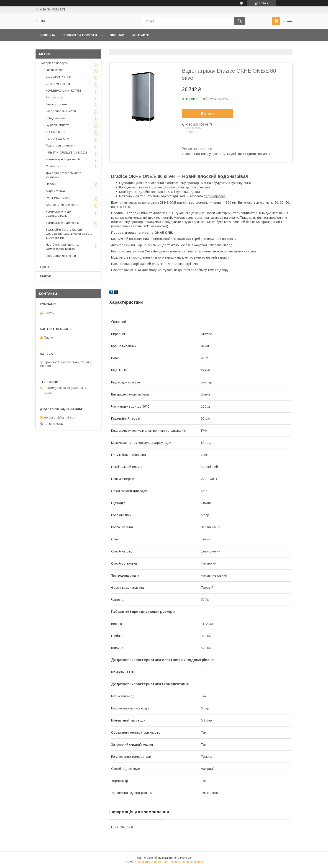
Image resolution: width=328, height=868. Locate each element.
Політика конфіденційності (187, 862)
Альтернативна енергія (62, 205)
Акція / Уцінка (55, 191)
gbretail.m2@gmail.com (60, 417)
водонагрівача (215, 196)
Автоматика (54, 97)
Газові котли (55, 70)
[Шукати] (240, 21)
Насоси (51, 184)
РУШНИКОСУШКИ (58, 198)
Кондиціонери (56, 118)
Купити (208, 113)
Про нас (117, 35)
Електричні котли (58, 84)
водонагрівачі (149, 203)
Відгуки (46, 276)
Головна (47, 35)
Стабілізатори (56, 166)
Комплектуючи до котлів (63, 159)
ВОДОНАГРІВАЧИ (59, 77)
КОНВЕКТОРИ (56, 132)
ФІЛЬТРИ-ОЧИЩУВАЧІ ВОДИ (66, 153)
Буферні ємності (58, 125)
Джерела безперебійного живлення (64, 175)
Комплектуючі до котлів (63, 223)
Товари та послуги (80, 35)
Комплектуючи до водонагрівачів (58, 214)
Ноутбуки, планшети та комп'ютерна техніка (62, 247)
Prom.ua (186, 858)
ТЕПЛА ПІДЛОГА (57, 139)
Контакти (141, 35)
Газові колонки (56, 104)
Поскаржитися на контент (152, 862)
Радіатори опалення (60, 145)
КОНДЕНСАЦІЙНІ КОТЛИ (63, 91)
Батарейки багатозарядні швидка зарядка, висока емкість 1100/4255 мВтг (69, 234)
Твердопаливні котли (61, 111)
